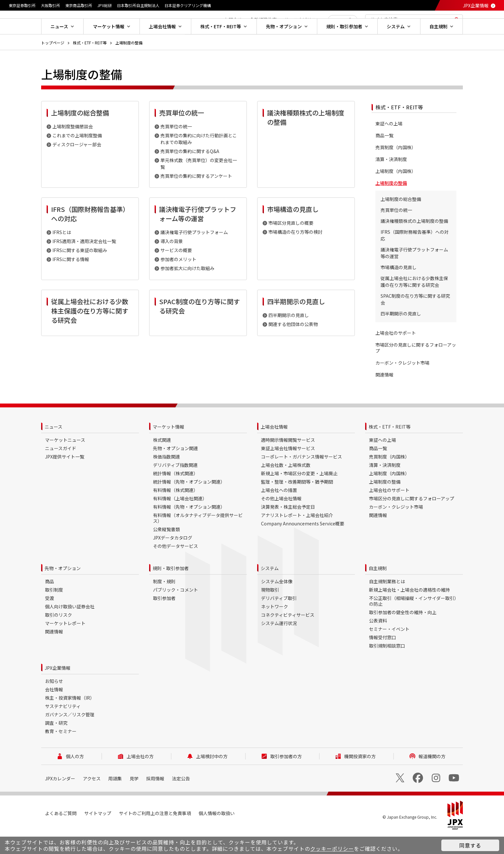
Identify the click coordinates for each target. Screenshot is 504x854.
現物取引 (270, 610)
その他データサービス (175, 567)
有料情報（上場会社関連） (180, 519)
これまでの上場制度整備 (77, 156)
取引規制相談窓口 (387, 666)
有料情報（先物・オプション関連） (189, 527)
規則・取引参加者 (171, 589)
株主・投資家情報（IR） (70, 718)
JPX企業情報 (476, 5)
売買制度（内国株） (396, 168)
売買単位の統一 (176, 147)
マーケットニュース (65, 460)
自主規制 (378, 589)
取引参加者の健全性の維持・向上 (403, 633)
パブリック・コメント (175, 610)
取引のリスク (59, 635)
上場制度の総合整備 (401, 220)
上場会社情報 (274, 447)
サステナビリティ (63, 727)
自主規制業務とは (387, 602)
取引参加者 (164, 619)
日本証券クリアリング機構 (188, 5)
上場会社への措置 (279, 511)
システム (270, 589)
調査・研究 (56, 743)
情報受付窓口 (382, 658)
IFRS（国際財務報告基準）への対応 (415, 256)
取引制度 (54, 610)
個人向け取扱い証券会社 (70, 627)
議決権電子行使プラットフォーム (194, 253)
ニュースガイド (61, 469)
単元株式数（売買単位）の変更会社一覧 (199, 184)
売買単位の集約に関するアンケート (196, 196)
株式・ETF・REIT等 (90, 63)
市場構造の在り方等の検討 (295, 252)
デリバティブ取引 (279, 619)
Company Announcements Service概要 (303, 544)
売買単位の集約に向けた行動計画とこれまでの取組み (199, 159)
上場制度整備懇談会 (73, 147)
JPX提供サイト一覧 (65, 477)
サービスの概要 (176, 271)
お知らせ (54, 702)
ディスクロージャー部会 (77, 165)
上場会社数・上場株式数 (286, 486)
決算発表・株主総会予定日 (288, 527)
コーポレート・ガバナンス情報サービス (301, 477)
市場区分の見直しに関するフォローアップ (416, 368)
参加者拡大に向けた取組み (187, 289)
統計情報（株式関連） (175, 494)
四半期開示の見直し (289, 336)
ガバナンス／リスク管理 (70, 735)
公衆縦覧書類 (166, 550)
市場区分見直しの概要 (291, 243)
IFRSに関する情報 (71, 280)
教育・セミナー (61, 752)
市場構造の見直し (399, 288)
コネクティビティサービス (288, 635)
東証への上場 (389, 144)
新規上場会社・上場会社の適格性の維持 (410, 610)
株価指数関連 (166, 477)
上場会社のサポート (396, 354)
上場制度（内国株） (396, 192)
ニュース (54, 447)
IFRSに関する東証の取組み (80, 271)
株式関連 (162, 460)
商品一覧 (384, 156)
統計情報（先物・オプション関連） (189, 502)
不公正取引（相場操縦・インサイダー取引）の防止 (414, 622)
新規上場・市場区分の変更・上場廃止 (299, 494)
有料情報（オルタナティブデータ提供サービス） (198, 539)
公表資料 (378, 641)
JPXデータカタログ (173, 558)
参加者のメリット (178, 280)
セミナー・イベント (389, 650)
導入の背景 (172, 262)
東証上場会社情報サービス (288, 469)
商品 (50, 602)
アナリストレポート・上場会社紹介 (297, 536)
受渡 (50, 619)
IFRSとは (62, 253)
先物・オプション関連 (175, 469)
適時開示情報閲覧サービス (288, 460)
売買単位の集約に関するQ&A (190, 172)
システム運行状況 (279, 644)
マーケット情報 (168, 447)
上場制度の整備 (129, 63)
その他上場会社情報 (281, 519)
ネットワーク (274, 627)
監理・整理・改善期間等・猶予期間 (297, 502)
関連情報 (384, 395)
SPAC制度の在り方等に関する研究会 (415, 320)
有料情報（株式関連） (175, 511)
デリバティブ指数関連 (175, 486)
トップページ (53, 63)
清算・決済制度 (391, 180)
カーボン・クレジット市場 (402, 383)
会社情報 (54, 710)
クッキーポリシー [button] (332, 849)
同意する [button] (470, 845)
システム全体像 (277, 602)
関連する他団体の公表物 (293, 345)
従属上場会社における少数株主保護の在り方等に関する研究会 (414, 302)
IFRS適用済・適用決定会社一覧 (84, 262)
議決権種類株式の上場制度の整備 (414, 241)
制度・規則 (164, 602)
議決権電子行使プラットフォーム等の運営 (414, 273)
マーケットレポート (65, 644)
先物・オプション (63, 589)
